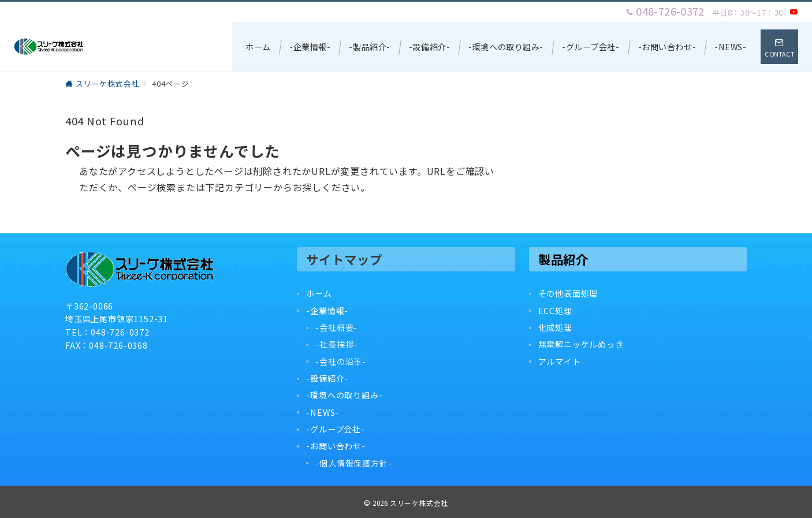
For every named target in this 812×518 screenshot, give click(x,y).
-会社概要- (336, 327)
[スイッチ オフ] (779, 47)
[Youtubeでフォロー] (794, 12)
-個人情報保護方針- (353, 463)
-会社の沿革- (341, 362)
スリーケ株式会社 (419, 503)
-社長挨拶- (336, 344)
